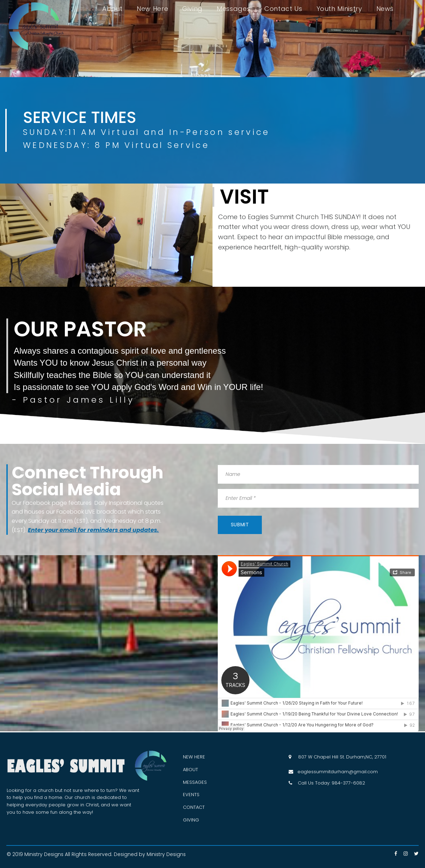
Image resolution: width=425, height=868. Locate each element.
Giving (192, 9)
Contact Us (283, 9)
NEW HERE (194, 757)
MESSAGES (195, 782)
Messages (233, 9)
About (112, 9)
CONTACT (194, 807)
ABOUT (190, 770)
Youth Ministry (339, 9)
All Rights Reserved (89, 854)
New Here (152, 9)
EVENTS (191, 795)
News (385, 9)
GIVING (191, 820)
